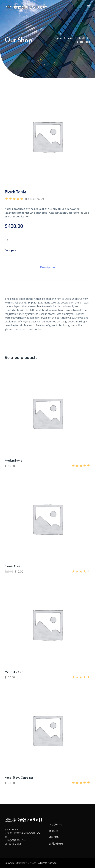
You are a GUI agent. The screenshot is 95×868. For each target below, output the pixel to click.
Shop (70, 38)
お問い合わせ (56, 844)
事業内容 (54, 831)
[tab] (47, 267)
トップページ (56, 824)
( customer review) (34, 199)
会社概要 (54, 837)
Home (59, 38)
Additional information (47, 277)
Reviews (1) (48, 286)
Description (47, 267)
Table (82, 38)
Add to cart (24, 240)
